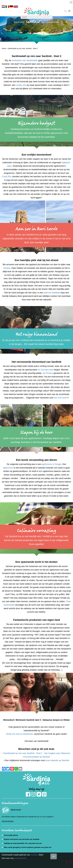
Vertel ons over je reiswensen (19, 734)
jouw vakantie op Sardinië (57, 760)
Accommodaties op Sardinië (37, 757)
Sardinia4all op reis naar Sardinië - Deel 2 (23, 48)
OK (54, 856)
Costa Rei (6, 177)
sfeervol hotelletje (52, 293)
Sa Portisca (48, 373)
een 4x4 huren (61, 398)
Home (4, 48)
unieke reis (21, 85)
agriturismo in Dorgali (52, 464)
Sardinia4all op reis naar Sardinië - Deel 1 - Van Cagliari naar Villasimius (37, 753)
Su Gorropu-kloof (46, 370)
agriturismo (8, 468)
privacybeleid (20, 858)
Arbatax (7, 268)
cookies (34, 855)
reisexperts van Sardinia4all (24, 60)
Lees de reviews (8, 821)
